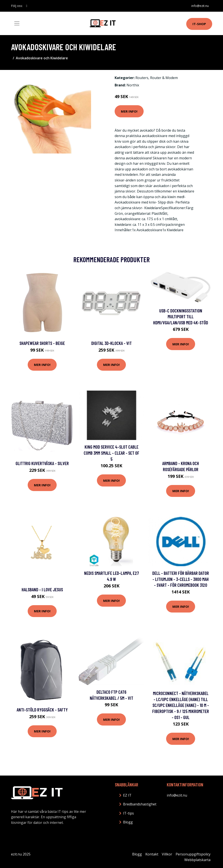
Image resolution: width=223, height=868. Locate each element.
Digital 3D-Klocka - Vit (111, 343)
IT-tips (128, 813)
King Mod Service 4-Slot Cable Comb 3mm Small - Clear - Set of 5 (111, 453)
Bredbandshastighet (140, 804)
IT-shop (199, 24)
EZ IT (127, 795)
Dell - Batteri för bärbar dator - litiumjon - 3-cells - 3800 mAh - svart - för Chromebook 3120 (181, 579)
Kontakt (152, 854)
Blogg (128, 822)
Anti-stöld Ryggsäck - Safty (42, 710)
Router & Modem (164, 78)
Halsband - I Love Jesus (42, 589)
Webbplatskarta (197, 860)
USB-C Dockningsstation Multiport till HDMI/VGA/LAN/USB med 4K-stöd (181, 317)
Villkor (167, 854)
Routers (142, 78)
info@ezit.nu (200, 6)
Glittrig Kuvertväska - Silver (42, 463)
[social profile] (27, 6)
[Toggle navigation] (17, 23)
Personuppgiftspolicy (193, 854)
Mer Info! (129, 111)
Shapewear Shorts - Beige (42, 343)
